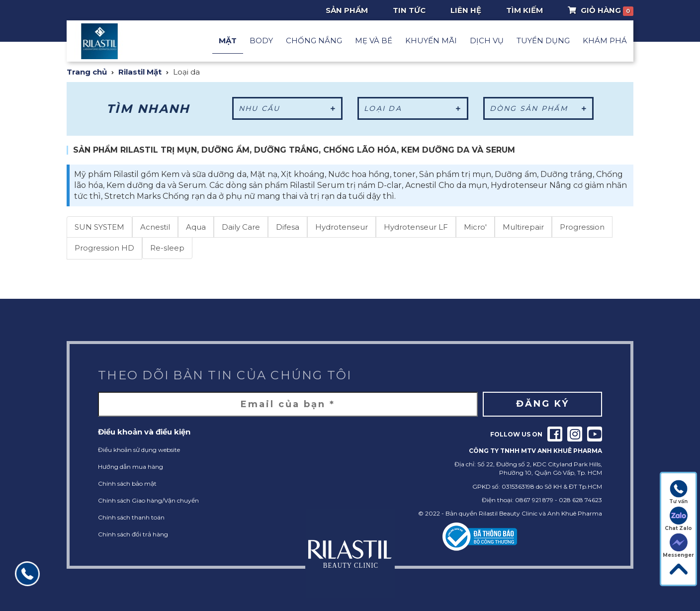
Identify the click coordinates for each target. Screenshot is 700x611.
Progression (582, 227)
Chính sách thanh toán (131, 517)
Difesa (288, 227)
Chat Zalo (678, 519)
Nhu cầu (288, 108)
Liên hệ (466, 10)
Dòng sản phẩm (539, 108)
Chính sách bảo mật (127, 483)
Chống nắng (314, 41)
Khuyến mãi (431, 41)
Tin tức (409, 10)
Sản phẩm (347, 10)
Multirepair (523, 227)
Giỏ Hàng (601, 10)
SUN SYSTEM (99, 227)
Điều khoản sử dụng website (139, 450)
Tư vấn (678, 492)
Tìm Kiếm (525, 10)
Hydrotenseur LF (416, 227)
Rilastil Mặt (140, 72)
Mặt (228, 41)
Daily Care (241, 227)
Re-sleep (167, 248)
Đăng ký (543, 404)
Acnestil (155, 227)
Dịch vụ (487, 41)
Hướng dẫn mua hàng (131, 467)
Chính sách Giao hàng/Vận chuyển (148, 500)
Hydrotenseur (342, 227)
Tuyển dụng (543, 41)
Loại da (413, 108)
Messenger (678, 546)
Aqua (196, 227)
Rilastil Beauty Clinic (508, 513)
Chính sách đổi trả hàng (133, 534)
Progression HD (104, 248)
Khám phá (605, 41)
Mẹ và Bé (374, 41)
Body (261, 41)
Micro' (475, 227)
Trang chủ (87, 72)
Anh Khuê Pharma (575, 513)
